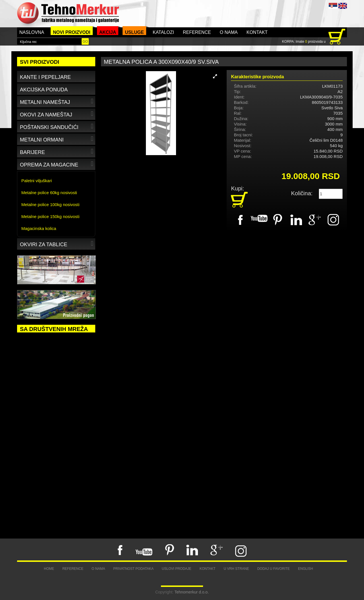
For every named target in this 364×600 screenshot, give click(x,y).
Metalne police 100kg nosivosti (50, 205)
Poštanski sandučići (57, 126)
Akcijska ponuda (44, 90)
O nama (229, 32)
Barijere (57, 151)
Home (49, 569)
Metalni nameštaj (57, 101)
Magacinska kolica (39, 228)
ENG (343, 6)
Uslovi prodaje (177, 569)
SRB (333, 6)
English (306, 569)
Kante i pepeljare (45, 77)
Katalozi (163, 32)
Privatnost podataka (133, 569)
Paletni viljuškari (37, 181)
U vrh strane (236, 569)
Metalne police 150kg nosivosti (50, 216)
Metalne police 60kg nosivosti (49, 193)
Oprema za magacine (57, 164)
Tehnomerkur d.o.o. (192, 592)
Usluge (134, 32)
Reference (197, 32)
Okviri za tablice (57, 244)
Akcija (108, 32)
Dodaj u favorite (274, 569)
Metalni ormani (57, 139)
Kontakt (257, 32)
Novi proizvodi (72, 32)
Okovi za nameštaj (57, 114)
